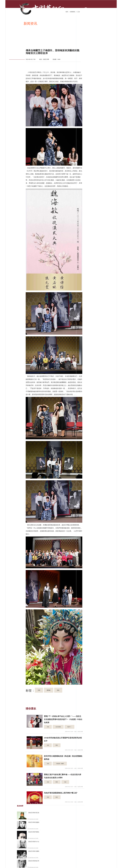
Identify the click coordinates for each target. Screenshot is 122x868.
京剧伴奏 (83, 23)
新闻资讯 (30, 23)
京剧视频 (65, 23)
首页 (16, 23)
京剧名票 (20, 41)
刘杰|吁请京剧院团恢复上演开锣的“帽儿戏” (61, 793)
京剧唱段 (48, 23)
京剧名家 (100, 23)
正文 (79, 12)
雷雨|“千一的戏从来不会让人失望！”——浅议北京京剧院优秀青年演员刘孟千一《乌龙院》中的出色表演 (63, 719)
